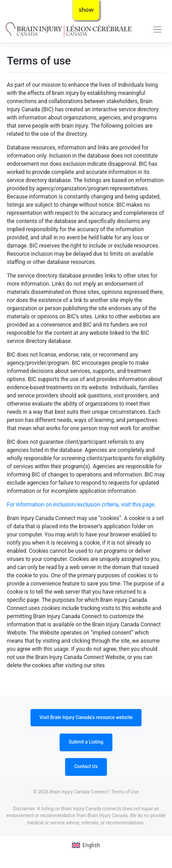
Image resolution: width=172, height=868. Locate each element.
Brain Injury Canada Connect (79, 792)
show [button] (86, 10)
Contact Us (86, 766)
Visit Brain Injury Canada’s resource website (86, 717)
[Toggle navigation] (158, 30)
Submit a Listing (86, 742)
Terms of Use (125, 792)
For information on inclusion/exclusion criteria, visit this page (81, 505)
